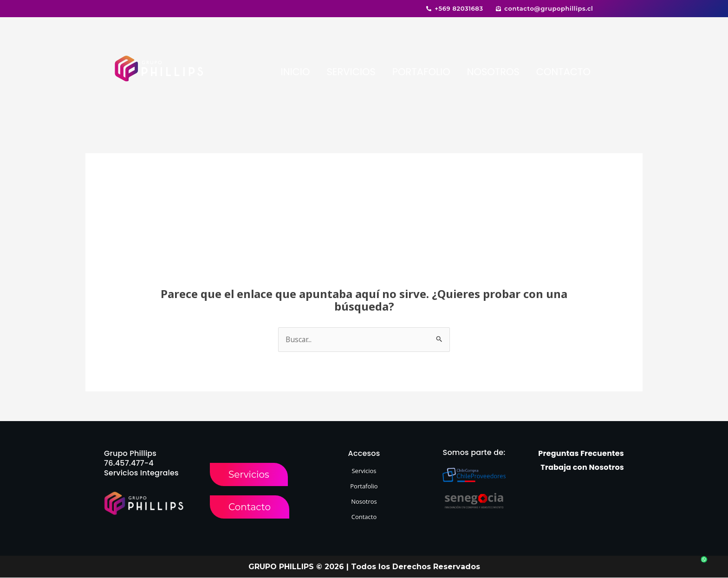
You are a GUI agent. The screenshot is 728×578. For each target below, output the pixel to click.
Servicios (364, 471)
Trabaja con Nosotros (582, 468)
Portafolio (364, 487)
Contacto (364, 517)
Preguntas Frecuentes (581, 454)
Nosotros (364, 502)
